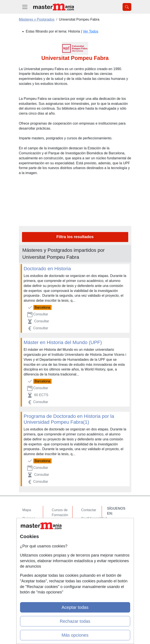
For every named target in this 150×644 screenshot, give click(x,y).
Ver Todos (91, 31)
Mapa (27, 510)
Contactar (89, 510)
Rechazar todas (75, 621)
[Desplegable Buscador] (127, 7)
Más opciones (75, 635)
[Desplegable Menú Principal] (25, 7)
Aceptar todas (75, 607)
